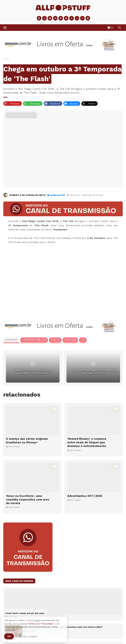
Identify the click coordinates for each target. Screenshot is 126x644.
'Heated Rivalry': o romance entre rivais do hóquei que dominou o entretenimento (87, 442)
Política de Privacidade (41, 624)
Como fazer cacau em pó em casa (25, 613)
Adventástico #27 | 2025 (85, 496)
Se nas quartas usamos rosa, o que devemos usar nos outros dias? (63, 627)
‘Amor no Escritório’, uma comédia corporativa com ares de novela (28, 500)
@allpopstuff (58, 195)
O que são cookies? (27, 636)
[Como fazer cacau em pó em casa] (63, 602)
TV (84, 340)
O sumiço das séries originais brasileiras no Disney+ (27, 441)
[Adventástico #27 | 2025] (94, 478)
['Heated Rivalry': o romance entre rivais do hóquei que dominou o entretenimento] (94, 421)
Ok (9, 636)
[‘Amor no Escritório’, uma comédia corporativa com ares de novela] (32, 478)
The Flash (71, 340)
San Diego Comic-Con (35, 340)
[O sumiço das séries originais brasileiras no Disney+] (32, 421)
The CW (56, 340)
